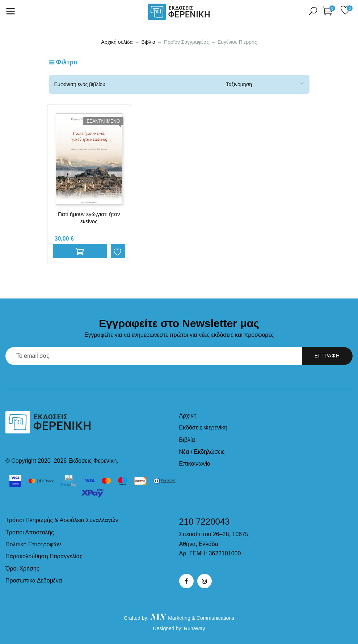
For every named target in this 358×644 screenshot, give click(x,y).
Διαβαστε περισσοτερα (80, 251)
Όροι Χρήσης (22, 569)
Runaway (194, 628)
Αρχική (188, 416)
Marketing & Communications (192, 618)
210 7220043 (205, 522)
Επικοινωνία (195, 464)
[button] (329, 11)
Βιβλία (148, 42)
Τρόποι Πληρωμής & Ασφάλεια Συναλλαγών (62, 520)
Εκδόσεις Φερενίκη (203, 427)
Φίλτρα (63, 62)
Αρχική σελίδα (117, 42)
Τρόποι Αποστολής (30, 532)
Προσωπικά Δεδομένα (34, 581)
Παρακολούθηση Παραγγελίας (44, 556)
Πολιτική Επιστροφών (33, 544)
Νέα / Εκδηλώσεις (202, 452)
